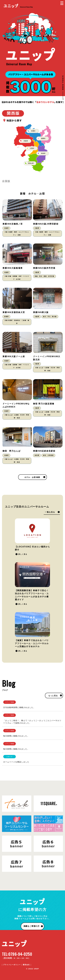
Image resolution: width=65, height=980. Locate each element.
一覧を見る (50, 512)
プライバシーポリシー (12, 965)
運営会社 (26, 965)
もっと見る (53, 696)
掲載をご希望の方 (32, 926)
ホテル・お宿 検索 (32, 477)
